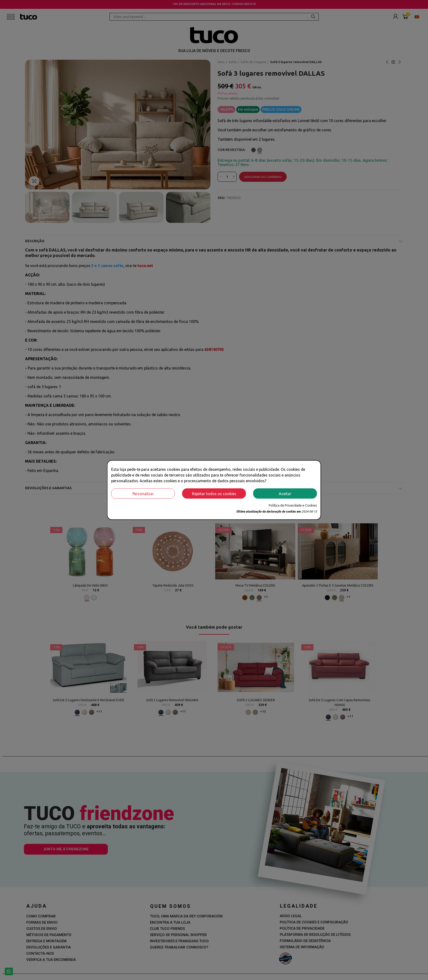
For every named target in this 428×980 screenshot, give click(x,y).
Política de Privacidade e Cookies (293, 505)
